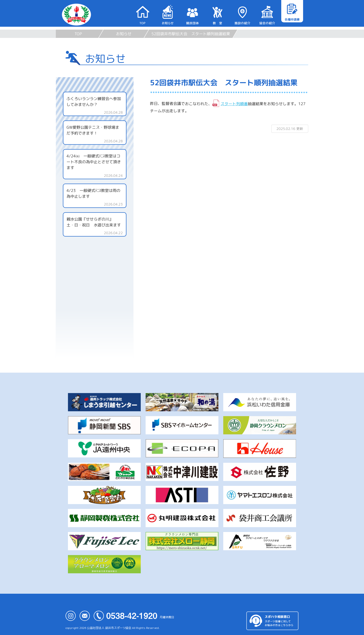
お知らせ (124, 34)
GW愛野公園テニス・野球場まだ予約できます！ (93, 130)
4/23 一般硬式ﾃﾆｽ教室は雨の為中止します (93, 193)
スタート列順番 (234, 104)
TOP (78, 34)
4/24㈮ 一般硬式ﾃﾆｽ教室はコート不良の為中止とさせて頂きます (94, 162)
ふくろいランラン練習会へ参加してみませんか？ (94, 102)
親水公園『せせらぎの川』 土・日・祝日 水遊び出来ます (96, 222)
